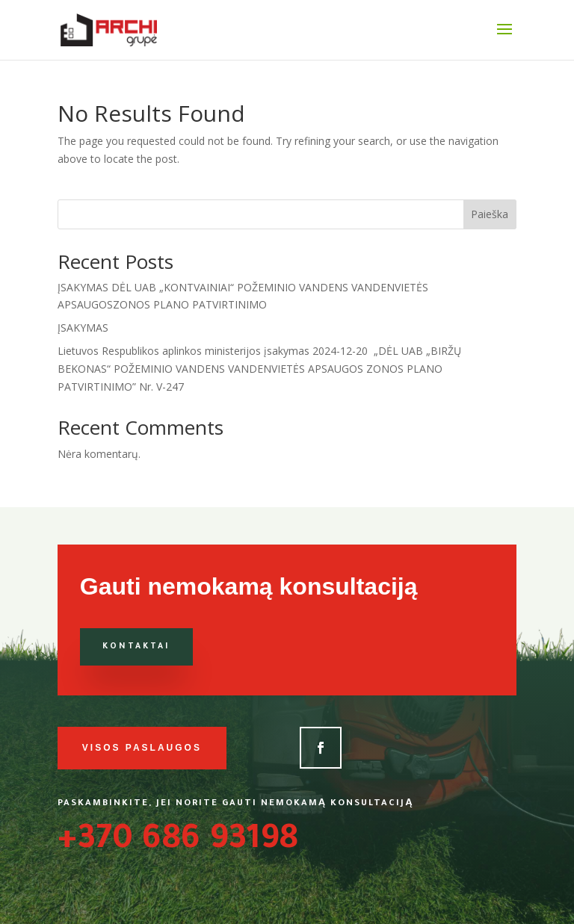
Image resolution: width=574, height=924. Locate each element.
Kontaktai (136, 647)
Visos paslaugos (142, 748)
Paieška (490, 214)
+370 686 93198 (178, 842)
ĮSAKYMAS (83, 328)
